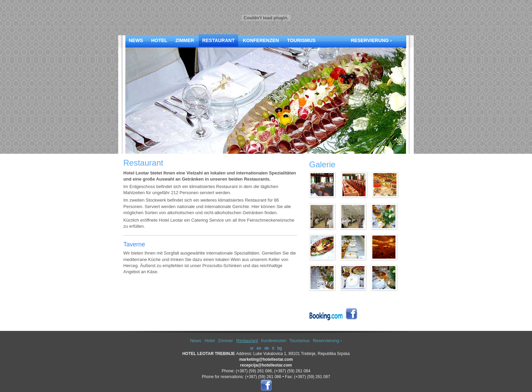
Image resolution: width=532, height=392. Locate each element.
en (259, 348)
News (136, 40)
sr (252, 348)
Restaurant (218, 40)
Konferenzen (261, 40)
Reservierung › (371, 40)
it (273, 348)
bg (279, 348)
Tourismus (301, 40)
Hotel (159, 40)
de (267, 348)
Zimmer (185, 40)
